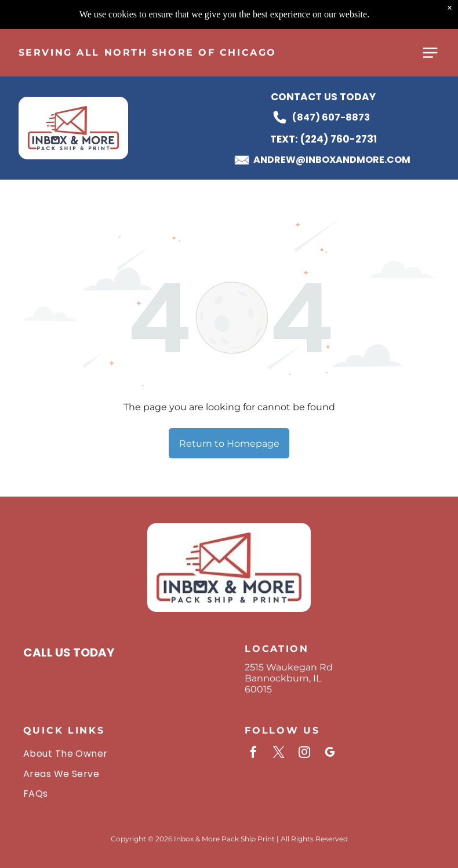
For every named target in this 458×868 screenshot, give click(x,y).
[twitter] (279, 754)
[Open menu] (430, 24)
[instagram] (304, 754)
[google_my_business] (330, 754)
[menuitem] (118, 753)
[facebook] (253, 754)
